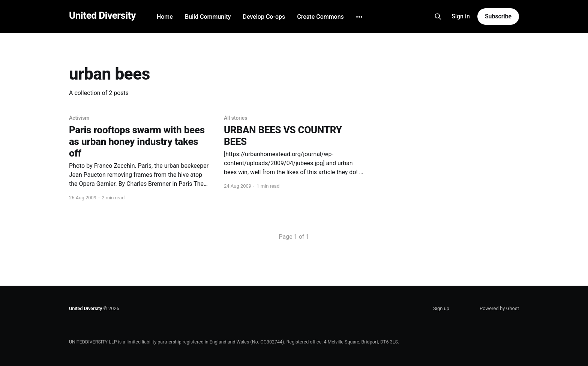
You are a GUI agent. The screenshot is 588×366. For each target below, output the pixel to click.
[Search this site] (438, 17)
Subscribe (498, 16)
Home (165, 17)
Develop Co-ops (264, 17)
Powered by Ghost (499, 308)
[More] (359, 17)
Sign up (441, 308)
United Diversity (102, 16)
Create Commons (320, 17)
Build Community (208, 17)
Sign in (461, 16)
